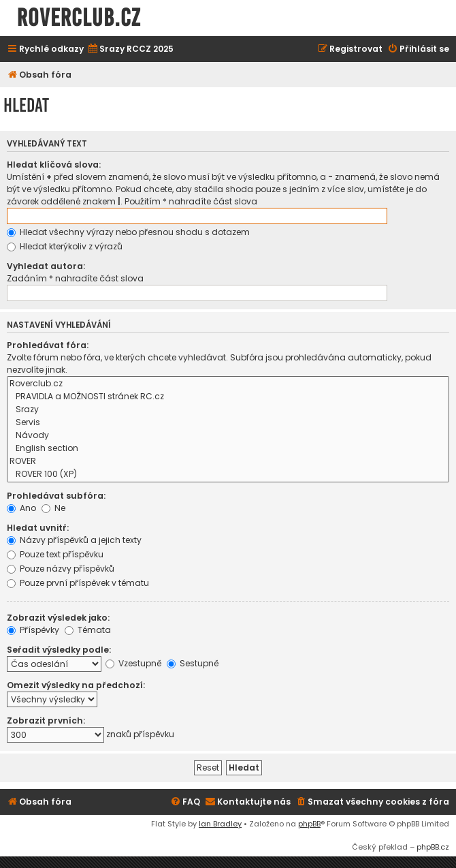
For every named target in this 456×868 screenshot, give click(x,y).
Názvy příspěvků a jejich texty (74, 540)
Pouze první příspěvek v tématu (78, 583)
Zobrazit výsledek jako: (58, 618)
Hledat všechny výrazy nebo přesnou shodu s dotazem (128, 232)
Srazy (228, 410)
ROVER (228, 462)
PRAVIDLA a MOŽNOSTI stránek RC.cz (228, 397)
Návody (228, 436)
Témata (88, 630)
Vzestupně (133, 663)
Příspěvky (33, 630)
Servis (228, 423)
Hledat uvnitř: (38, 528)
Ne (53, 508)
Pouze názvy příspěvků (61, 569)
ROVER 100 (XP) (228, 475)
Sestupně (193, 663)
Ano (21, 508)
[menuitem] (130, 49)
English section (228, 449)
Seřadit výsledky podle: (59, 650)
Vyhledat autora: (46, 266)
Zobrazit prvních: (46, 720)
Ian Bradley (220, 824)
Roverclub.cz (228, 384)
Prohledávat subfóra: (56, 496)
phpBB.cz (433, 847)
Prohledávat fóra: (48, 345)
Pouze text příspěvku (55, 554)
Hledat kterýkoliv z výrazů (65, 246)
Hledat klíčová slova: (54, 165)
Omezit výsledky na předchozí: (76, 685)
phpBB (309, 824)
